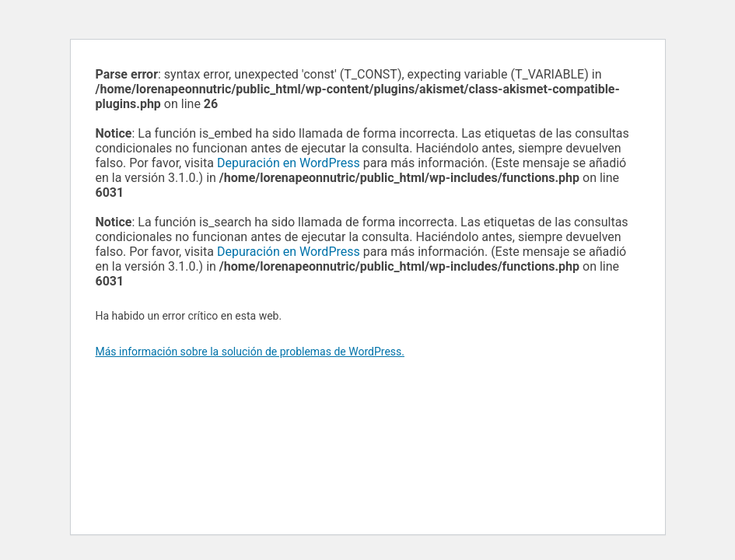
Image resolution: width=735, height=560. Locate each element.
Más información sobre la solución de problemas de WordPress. (250, 352)
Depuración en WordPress (289, 163)
